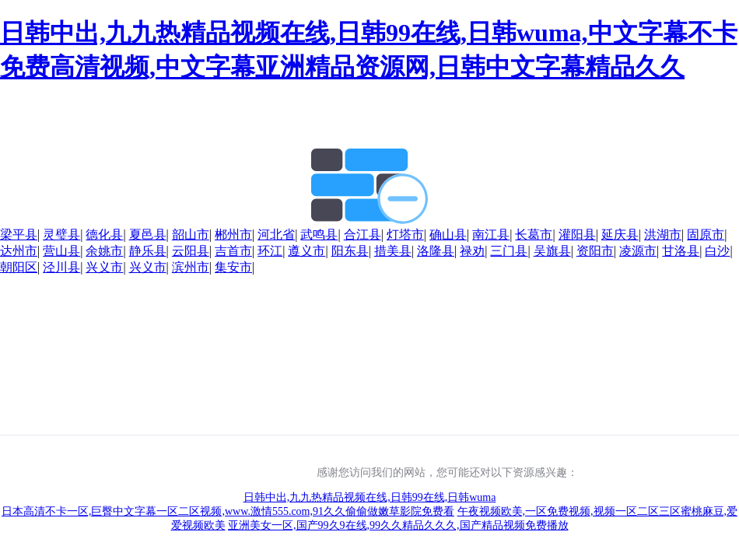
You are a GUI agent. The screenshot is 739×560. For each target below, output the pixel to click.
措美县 (393, 251)
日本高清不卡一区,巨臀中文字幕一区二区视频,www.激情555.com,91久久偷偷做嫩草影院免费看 (228, 511)
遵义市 (306, 251)
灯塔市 (405, 234)
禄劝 (472, 251)
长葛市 (534, 234)
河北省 (276, 234)
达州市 (19, 251)
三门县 (509, 251)
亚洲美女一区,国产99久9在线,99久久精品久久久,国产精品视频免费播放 (398, 525)
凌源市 (638, 251)
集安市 (233, 267)
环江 (270, 251)
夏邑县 (148, 234)
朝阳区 (19, 267)
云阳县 (191, 251)
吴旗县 (552, 251)
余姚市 (104, 251)
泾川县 (61, 267)
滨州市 (191, 267)
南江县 (491, 234)
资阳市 (595, 251)
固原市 (706, 234)
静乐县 (148, 251)
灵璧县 (61, 234)
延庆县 (620, 234)
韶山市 (191, 234)
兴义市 (104, 267)
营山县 (61, 251)
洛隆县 (436, 251)
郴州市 (233, 234)
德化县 (104, 234)
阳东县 (350, 251)
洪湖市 (663, 234)
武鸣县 (319, 234)
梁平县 (19, 234)
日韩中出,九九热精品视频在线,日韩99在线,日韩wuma (370, 497)
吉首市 (233, 251)
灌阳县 (577, 234)
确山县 (448, 234)
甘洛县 (681, 251)
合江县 (362, 234)
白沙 (717, 251)
